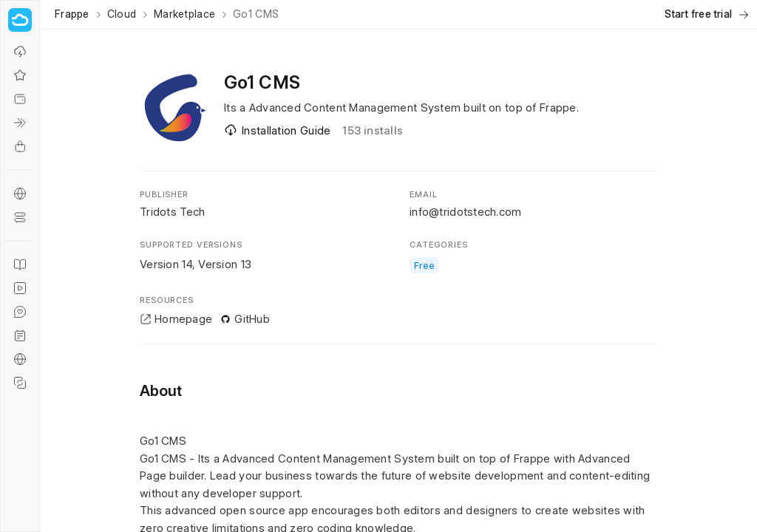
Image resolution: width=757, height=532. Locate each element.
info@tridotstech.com (466, 212)
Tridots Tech (172, 212)
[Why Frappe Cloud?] (20, 75)
